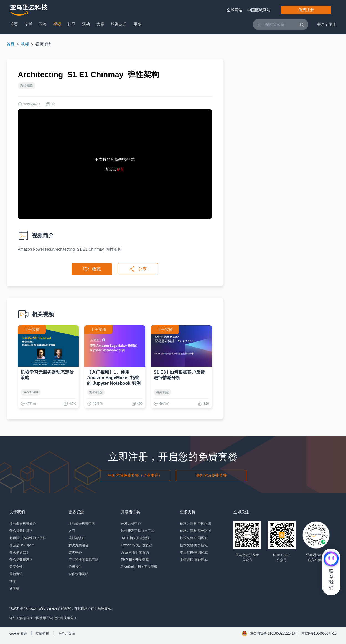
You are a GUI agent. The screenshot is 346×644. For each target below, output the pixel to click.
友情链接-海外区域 (194, 560)
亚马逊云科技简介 (23, 524)
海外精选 (27, 86)
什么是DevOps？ (22, 545)
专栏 (28, 24)
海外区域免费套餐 (211, 475)
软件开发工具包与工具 (138, 531)
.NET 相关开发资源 (135, 538)
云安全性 (16, 567)
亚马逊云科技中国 (82, 524)
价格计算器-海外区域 (195, 531)
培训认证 (119, 24)
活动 (86, 24)
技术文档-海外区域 (194, 545)
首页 (14, 24)
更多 (138, 24)
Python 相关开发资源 (137, 545)
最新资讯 (16, 574)
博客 (13, 581)
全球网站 (235, 10)
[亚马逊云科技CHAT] (331, 560)
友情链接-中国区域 (194, 552)
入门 (72, 531)
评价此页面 (67, 633)
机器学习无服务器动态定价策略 (47, 375)
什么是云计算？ (21, 531)
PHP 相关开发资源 (135, 560)
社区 (72, 24)
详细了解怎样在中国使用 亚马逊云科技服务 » (43, 618)
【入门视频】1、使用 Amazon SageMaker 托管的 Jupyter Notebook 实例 (114, 378)
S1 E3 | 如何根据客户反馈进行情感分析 (179, 375)
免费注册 (306, 10)
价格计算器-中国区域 (195, 524)
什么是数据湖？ (21, 560)
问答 (43, 24)
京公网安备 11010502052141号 (274, 633)
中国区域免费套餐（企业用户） (135, 475)
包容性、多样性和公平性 (28, 538)
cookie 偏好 (18, 633)
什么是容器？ (19, 552)
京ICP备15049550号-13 (319, 633)
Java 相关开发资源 (135, 552)
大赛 (100, 24)
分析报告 (75, 567)
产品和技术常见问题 (83, 560)
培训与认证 (77, 538)
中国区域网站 (259, 10)
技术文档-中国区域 (194, 538)
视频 (57, 24)
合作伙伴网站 (78, 574)
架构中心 (75, 552)
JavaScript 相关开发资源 (139, 567)
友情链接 (42, 633)
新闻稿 (14, 588)
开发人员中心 (131, 524)
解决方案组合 (78, 545)
